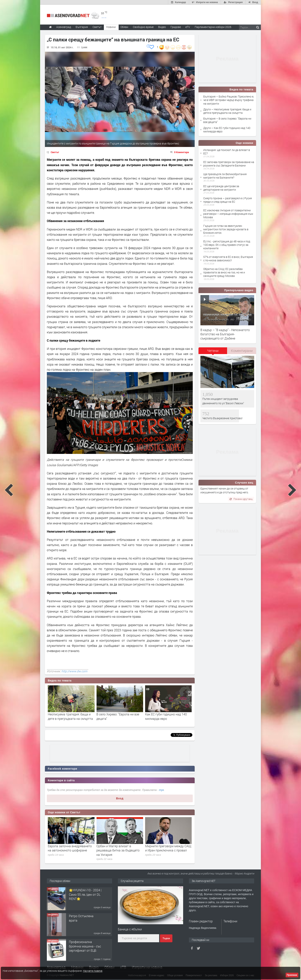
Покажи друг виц (241, 499)
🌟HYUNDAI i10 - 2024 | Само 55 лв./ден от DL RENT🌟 (85, 919)
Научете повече (93, 971)
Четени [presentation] (213, 351)
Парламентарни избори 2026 (213, 27)
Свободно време (143, 27)
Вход (120, 798)
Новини (111, 27)
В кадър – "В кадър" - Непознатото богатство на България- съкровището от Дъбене (225, 334)
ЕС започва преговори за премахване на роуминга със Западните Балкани (229, 164)
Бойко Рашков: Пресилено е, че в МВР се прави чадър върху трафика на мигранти (71, 718)
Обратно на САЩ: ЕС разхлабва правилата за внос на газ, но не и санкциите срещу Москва (224, 272)
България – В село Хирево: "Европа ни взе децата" (227, 120)
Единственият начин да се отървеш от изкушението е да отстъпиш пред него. (225, 490)
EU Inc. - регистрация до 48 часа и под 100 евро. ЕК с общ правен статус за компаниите (227, 245)
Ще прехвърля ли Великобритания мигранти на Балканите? (225, 176)
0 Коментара (182, 152)
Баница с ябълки (130, 929)
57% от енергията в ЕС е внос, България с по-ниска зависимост (228, 259)
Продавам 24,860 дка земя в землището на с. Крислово (84, 893)
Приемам (292, 975)
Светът (55, 152)
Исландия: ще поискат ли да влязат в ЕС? (227, 152)
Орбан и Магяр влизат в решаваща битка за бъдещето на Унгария (167, 850)
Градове (176, 27)
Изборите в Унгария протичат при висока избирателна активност (69, 850)
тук (162, 790)
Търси (166, 938)
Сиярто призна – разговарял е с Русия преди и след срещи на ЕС (228, 200)
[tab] (213, 352)
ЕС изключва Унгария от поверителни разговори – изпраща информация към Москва (228, 214)
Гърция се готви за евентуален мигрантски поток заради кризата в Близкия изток (226, 229)
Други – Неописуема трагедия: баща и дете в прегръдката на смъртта (227, 111)
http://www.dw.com (74, 671)
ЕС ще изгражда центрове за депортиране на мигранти (221, 188)
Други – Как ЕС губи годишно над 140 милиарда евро (227, 130)
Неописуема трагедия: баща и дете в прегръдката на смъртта (119, 716)
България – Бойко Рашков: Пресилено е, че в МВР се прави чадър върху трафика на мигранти (229, 100)
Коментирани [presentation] (242, 351)
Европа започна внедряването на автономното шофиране (118, 848)
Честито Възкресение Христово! (222, 418)
